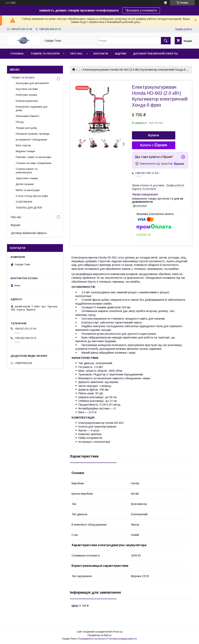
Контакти (101, 54)
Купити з (154, 145)
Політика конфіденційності (122, 639)
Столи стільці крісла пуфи (32, 196)
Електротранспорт (27, 101)
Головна (17, 54)
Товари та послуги (45, 54)
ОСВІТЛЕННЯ (24, 202)
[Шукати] (166, 41)
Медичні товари (25, 151)
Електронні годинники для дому (32, 108)
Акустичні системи (27, 89)
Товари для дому (26, 128)
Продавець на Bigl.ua (99, 635)
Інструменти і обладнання (31, 140)
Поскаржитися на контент (92, 639)
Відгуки (121, 54)
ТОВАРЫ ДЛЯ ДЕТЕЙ (29, 208)
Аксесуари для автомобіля (32, 83)
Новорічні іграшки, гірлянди (33, 134)
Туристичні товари (27, 178)
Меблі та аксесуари (28, 190)
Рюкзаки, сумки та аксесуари (33, 157)
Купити (154, 135)
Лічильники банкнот (27, 116)
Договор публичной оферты (155, 54)
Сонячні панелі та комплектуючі (27, 171)
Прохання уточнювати (141, 10)
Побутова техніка (26, 95)
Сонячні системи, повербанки (34, 163)
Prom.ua (118, 632)
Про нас (76, 54)
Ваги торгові (23, 145)
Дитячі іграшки (25, 184)
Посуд (20, 122)
